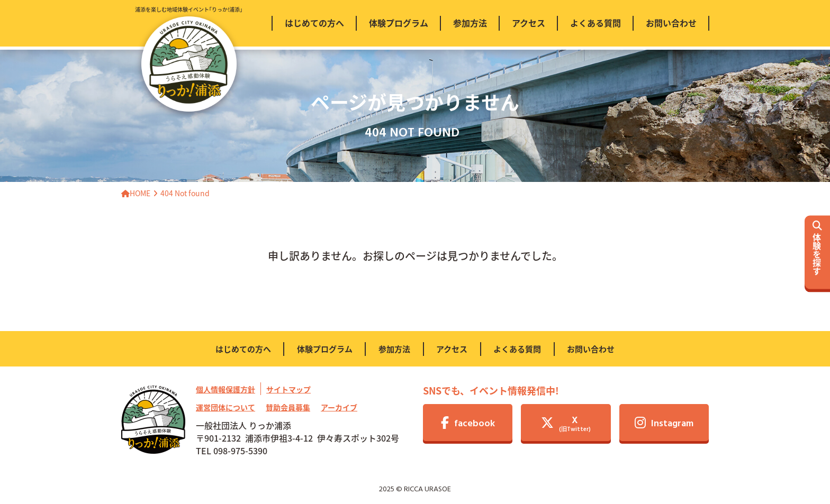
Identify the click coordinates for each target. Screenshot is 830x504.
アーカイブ (339, 407)
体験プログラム (325, 349)
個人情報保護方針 (225, 389)
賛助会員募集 (288, 407)
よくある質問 (517, 349)
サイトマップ (288, 389)
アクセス (452, 349)
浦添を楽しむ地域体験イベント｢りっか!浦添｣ (189, 58)
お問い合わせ (591, 349)
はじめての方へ (243, 349)
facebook (468, 424)
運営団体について (225, 407)
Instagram (664, 424)
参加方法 (394, 349)
